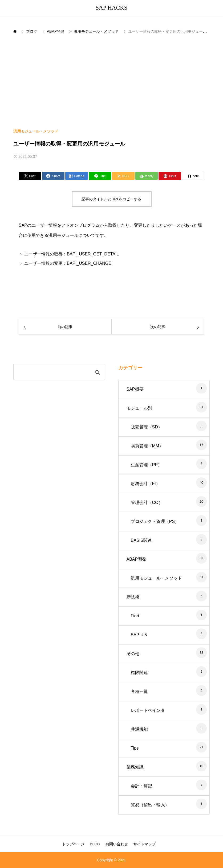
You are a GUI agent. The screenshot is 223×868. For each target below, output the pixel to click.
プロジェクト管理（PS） (155, 521)
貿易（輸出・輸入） (150, 805)
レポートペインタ (148, 710)
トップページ (73, 844)
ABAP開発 (137, 559)
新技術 (133, 597)
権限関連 (139, 673)
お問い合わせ (117, 844)
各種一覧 (139, 691)
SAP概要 (135, 389)
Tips (135, 748)
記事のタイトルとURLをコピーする (111, 199)
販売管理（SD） (147, 427)
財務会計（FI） (145, 484)
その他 (133, 654)
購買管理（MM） (147, 446)
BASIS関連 (141, 540)
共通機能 (139, 729)
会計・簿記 (141, 786)
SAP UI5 (139, 635)
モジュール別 (139, 408)
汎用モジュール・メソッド (36, 131)
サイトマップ (144, 844)
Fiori (135, 616)
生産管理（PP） (146, 465)
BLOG (95, 844)
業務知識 (135, 767)
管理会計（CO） (147, 503)
